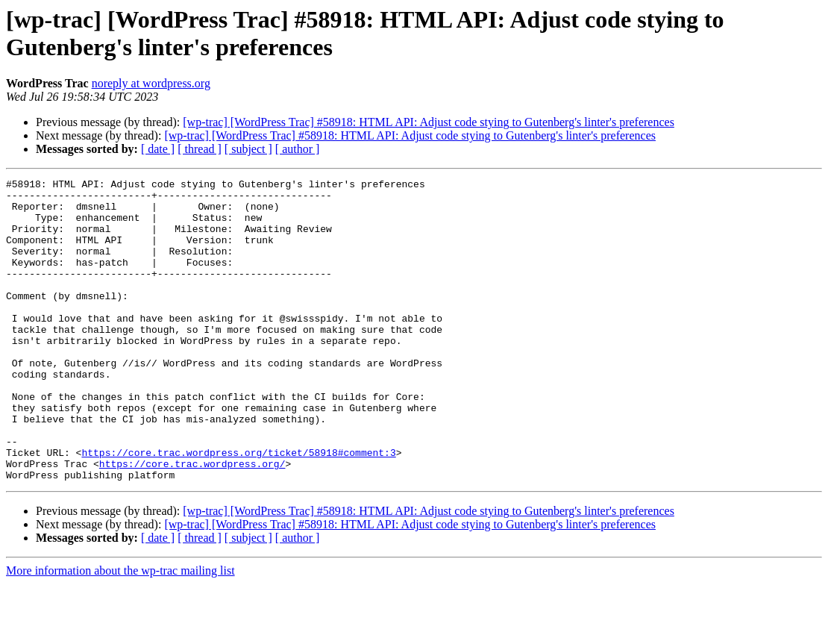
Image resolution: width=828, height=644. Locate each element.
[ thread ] (200, 149)
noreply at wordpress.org (151, 83)
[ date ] (158, 149)
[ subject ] (248, 149)
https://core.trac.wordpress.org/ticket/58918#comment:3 (238, 508)
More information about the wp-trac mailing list (120, 631)
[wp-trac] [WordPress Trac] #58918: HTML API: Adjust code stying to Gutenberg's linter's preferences (429, 122)
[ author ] (298, 149)
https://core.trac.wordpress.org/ (192, 522)
